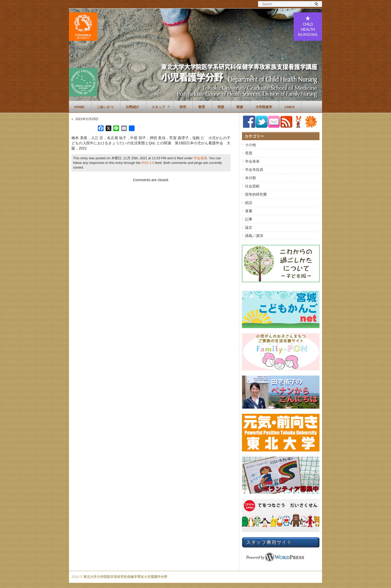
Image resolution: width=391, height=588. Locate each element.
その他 (251, 145)
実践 (221, 107)
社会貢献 (252, 186)
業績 (240, 107)
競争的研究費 (256, 194)
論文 (249, 227)
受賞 (249, 153)
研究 (183, 107)
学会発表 (200, 158)
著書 (249, 211)
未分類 (251, 178)
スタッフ (158, 107)
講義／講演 (254, 236)
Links (290, 107)
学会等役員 (254, 170)
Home (79, 107)
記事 (249, 219)
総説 (249, 203)
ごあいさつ (105, 107)
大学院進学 (264, 107)
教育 (202, 107)
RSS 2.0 (148, 163)
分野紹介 (132, 107)
